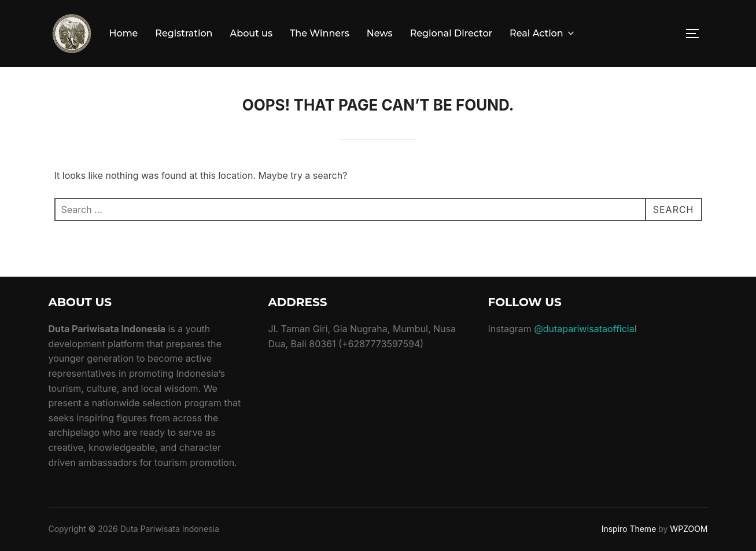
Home (124, 33)
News (380, 33)
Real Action (543, 33)
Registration (184, 33)
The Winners (320, 33)
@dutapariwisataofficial (585, 329)
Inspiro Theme (629, 529)
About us (251, 33)
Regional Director (451, 33)
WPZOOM (689, 529)
